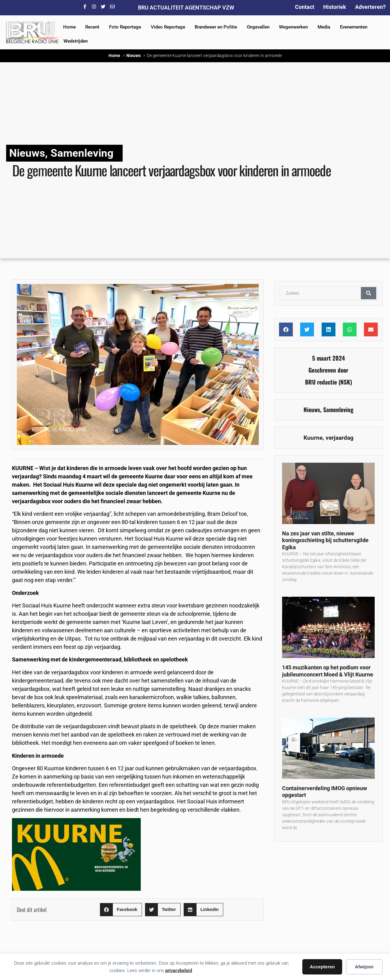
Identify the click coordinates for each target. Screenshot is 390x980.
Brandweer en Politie (216, 27)
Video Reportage (168, 27)
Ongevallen (258, 27)
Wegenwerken (293, 27)
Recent (92, 27)
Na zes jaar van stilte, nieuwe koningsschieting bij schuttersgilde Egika (325, 540)
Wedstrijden (76, 41)
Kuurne (313, 438)
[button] (121, 910)
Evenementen (354, 27)
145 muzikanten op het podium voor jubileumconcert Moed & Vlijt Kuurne (328, 671)
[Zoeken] (369, 293)
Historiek (335, 7)
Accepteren (322, 967)
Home (69, 27)
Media (324, 27)
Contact (305, 7)
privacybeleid (179, 970)
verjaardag (340, 438)
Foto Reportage (125, 27)
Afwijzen (364, 967)
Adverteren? (370, 7)
